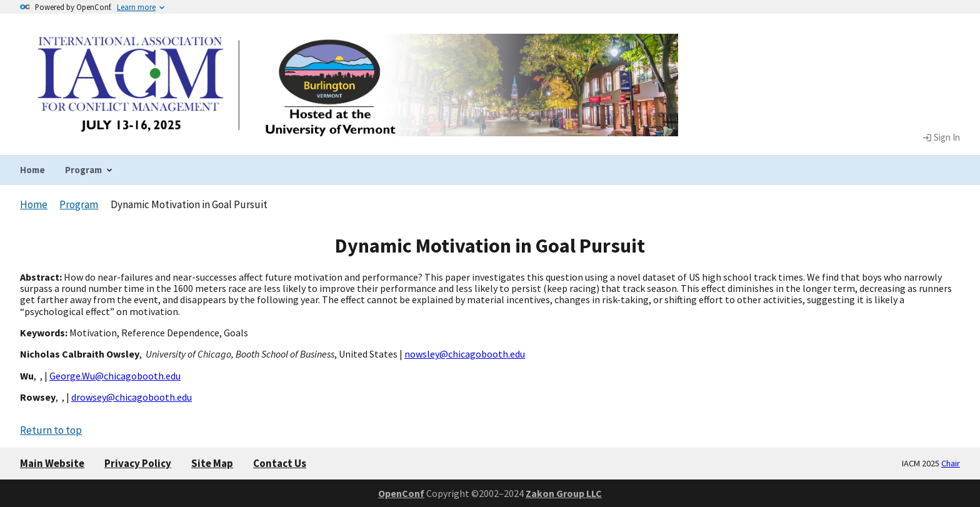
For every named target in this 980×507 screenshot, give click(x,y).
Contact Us (280, 463)
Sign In (941, 138)
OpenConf (401, 493)
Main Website (52, 463)
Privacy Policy (138, 463)
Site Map (212, 463)
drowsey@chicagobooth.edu (132, 397)
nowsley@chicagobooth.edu (465, 354)
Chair (951, 463)
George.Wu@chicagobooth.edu (115, 376)
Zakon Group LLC (564, 493)
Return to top (51, 430)
